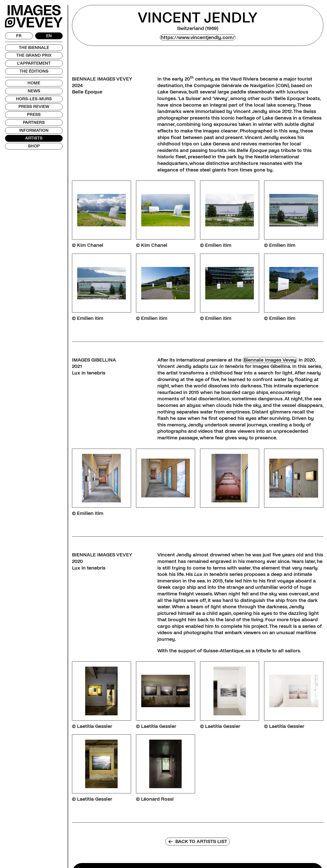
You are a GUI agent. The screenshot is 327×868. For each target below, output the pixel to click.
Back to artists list (198, 841)
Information (34, 130)
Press (34, 115)
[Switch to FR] (19, 36)
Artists (34, 138)
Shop (34, 146)
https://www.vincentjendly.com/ (198, 37)
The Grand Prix (34, 55)
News (34, 91)
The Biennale (34, 48)
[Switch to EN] (49, 36)
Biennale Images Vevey (270, 360)
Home (34, 83)
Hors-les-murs (34, 99)
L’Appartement (34, 63)
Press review (34, 107)
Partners (34, 122)
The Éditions (34, 71)
